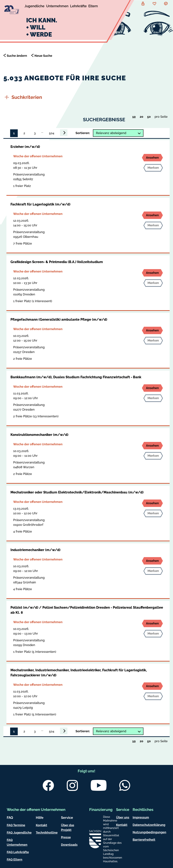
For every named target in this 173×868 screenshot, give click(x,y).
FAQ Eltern (15, 859)
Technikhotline (47, 833)
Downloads (69, 845)
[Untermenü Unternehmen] (57, 7)
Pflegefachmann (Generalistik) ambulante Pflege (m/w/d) (59, 319)
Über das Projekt (68, 827)
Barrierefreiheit (144, 840)
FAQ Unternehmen (17, 842)
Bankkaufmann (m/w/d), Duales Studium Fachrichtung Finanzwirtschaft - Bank (76, 377)
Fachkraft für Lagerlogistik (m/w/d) (40, 204)
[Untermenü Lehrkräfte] (78, 7)
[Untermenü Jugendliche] (34, 7)
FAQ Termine (16, 825)
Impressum (141, 817)
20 (142, 117)
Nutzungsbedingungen (149, 832)
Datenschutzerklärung (149, 825)
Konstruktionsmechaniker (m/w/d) (39, 435)
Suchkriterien (23, 97)
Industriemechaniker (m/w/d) (35, 550)
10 (135, 117)
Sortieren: (83, 133)
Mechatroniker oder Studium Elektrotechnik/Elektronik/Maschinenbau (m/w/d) (77, 492)
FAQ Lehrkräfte (18, 852)
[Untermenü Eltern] (93, 7)
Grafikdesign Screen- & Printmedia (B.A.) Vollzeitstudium (57, 262)
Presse (66, 837)
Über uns (123, 817)
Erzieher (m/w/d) (25, 147)
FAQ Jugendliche (19, 833)
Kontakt (41, 825)
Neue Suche (43, 56)
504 (52, 133)
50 (150, 117)
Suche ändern (17, 56)
